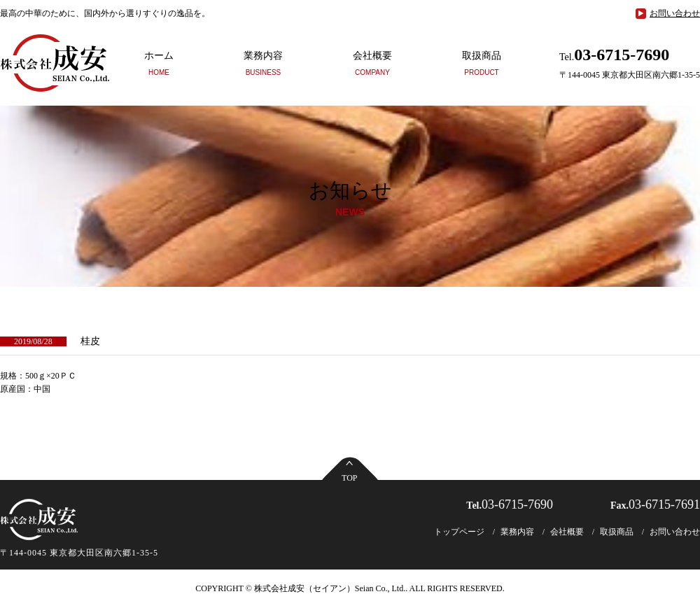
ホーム (159, 63)
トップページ (459, 532)
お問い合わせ (675, 13)
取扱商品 (482, 63)
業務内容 (263, 63)
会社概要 (372, 63)
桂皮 (90, 341)
